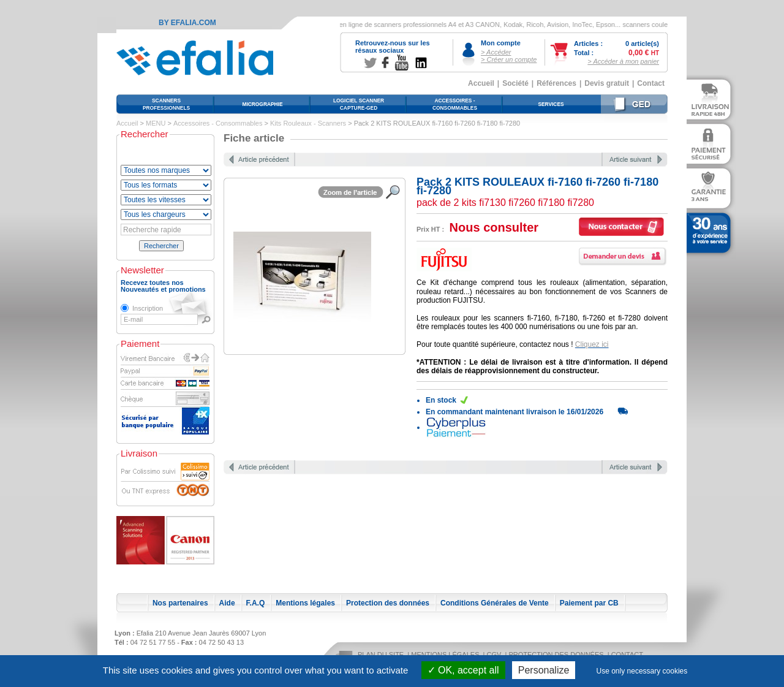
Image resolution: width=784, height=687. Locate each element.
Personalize (544, 670)
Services (551, 104)
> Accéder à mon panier (623, 61)
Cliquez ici (592, 344)
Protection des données (388, 603)
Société (515, 83)
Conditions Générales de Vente (495, 603)
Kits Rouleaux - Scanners (308, 123)
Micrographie (262, 104)
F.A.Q (256, 603)
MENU (156, 123)
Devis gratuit (607, 83)
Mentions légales (305, 603)
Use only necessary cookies (642, 671)
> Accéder (496, 52)
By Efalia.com (187, 23)
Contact (651, 83)
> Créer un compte (509, 59)
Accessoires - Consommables (218, 123)
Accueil (481, 83)
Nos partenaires (180, 603)
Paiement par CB (589, 603)
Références (556, 83)
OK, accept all (463, 670)
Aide (227, 603)
